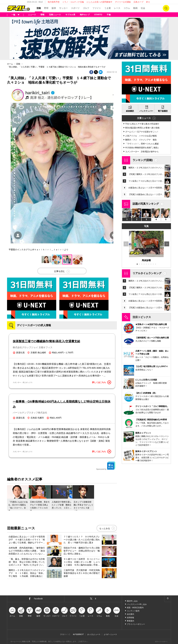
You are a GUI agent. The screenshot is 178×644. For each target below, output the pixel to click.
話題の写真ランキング (146, 204)
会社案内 (130, 614)
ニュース (32, 15)
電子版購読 (163, 111)
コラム (127, 8)
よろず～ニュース (110, 634)
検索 (166, 8)
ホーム (10, 64)
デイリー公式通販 (123, 2)
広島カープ (138, 2)
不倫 (109, 15)
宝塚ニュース (55, 15)
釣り (148, 2)
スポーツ (75, 8)
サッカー (63, 8)
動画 (135, 8)
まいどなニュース (94, 634)
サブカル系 (70, 15)
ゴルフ (86, 8)
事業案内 (130, 621)
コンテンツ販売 (133, 611)
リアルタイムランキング (147, 273)
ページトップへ (168, 599)
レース (117, 8)
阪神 (54, 8)
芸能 (39, 8)
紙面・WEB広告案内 (135, 608)
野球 (46, 8)
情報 (42, 15)
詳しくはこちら (102, 382)
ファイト (97, 8)
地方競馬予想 (54, 2)
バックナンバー (146, 111)
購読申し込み (132, 601)
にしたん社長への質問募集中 (99, 2)
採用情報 (130, 618)
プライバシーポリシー (136, 624)
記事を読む (60, 271)
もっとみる (105, 528)
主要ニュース (144, 118)
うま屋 (107, 8)
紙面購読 (130, 111)
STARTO (98, 15)
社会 (143, 8)
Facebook (38, 599)
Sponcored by (106, 466)
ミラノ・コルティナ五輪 (73, 2)
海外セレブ (85, 15)
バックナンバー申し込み (137, 604)
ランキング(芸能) (143, 160)
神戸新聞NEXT (78, 634)
